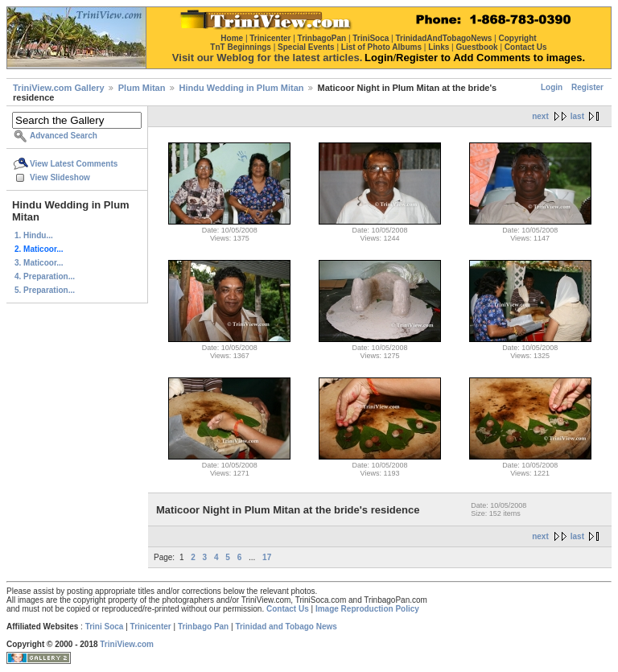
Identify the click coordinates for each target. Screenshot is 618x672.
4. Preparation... (45, 276)
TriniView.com (127, 644)
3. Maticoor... (39, 263)
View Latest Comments (74, 164)
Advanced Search (64, 136)
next (540, 116)
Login (552, 87)
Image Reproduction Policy (367, 609)
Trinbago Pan (203, 627)
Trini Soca (105, 627)
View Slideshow (60, 177)
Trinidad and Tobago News (286, 627)
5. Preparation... (45, 290)
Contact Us (288, 609)
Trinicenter (151, 627)
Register (587, 87)
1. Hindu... (34, 235)
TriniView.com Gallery (59, 88)
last (577, 116)
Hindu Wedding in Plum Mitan (242, 88)
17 (267, 557)
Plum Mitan (142, 88)
